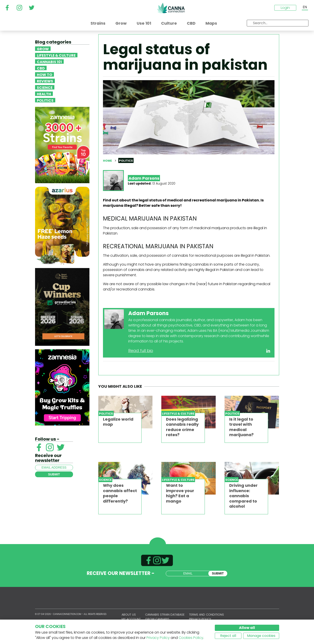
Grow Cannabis (157, 619)
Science (45, 87)
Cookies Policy (191, 638)
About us (129, 615)
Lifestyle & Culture (56, 55)
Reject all (228, 636)
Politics (45, 100)
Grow (43, 49)
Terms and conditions (206, 615)
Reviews (45, 81)
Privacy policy (200, 619)
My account (131, 619)
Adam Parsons (144, 178)
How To (44, 74)
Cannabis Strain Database (165, 615)
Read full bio (141, 351)
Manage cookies (261, 636)
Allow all (247, 628)
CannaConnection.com (171, 8)
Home (107, 161)
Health (44, 94)
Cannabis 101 (49, 62)
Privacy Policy (158, 638)
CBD (41, 68)
